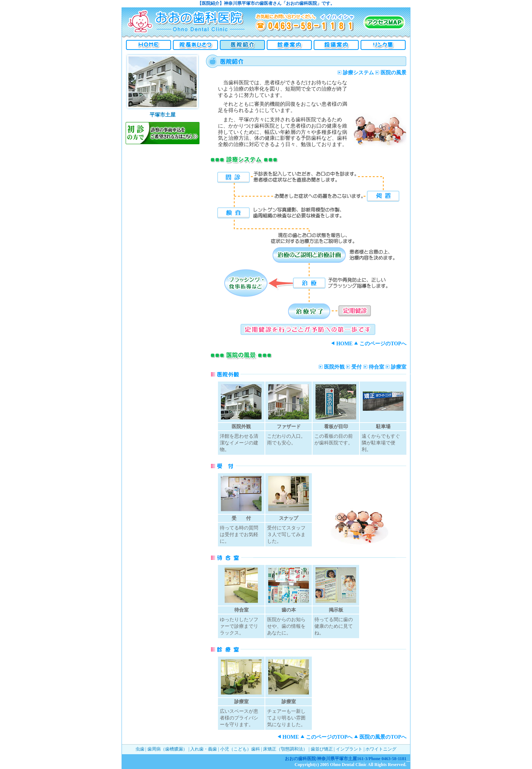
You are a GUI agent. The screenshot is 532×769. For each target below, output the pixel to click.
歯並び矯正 (322, 749)
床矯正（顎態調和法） (285, 749)
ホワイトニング (381, 749)
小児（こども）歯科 (240, 749)
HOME (342, 344)
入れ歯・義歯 (204, 749)
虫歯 (140, 749)
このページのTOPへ (380, 344)
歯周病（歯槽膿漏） (167, 749)
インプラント (349, 749)
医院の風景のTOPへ (380, 737)
